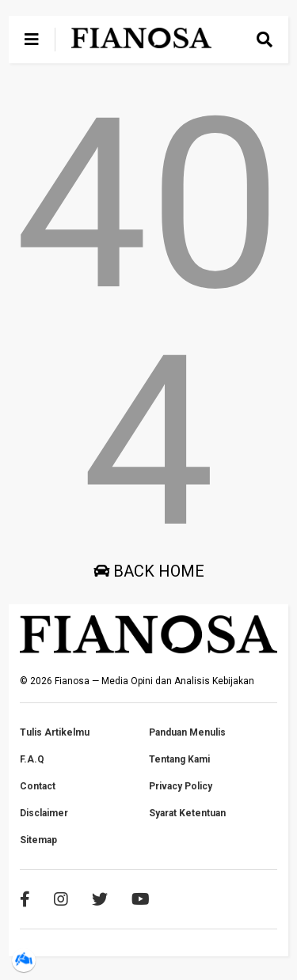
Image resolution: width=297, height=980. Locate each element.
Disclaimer (44, 813)
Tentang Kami (179, 759)
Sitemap (38, 840)
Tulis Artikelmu (55, 732)
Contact (38, 786)
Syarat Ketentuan (187, 813)
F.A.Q (32, 759)
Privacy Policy (181, 786)
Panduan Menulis (187, 732)
